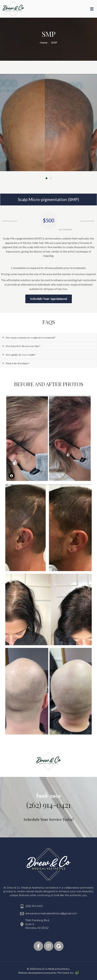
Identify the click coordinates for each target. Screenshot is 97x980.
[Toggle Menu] (92, 9)
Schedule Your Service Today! (49, 819)
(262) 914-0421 (48, 805)
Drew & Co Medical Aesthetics (53, 969)
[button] (46, 178)
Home (44, 42)
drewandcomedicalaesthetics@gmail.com (51, 913)
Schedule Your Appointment (49, 299)
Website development (31, 973)
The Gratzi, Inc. (68, 973)
